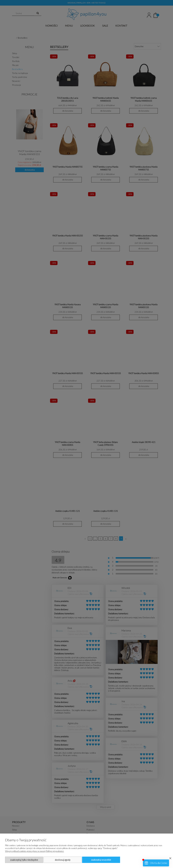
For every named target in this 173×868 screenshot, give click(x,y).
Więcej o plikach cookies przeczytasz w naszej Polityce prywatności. (35, 851)
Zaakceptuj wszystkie (101, 860)
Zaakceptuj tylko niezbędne (24, 860)
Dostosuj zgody (63, 860)
